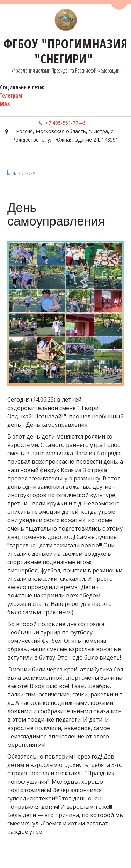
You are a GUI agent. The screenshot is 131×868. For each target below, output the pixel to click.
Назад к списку (20, 173)
